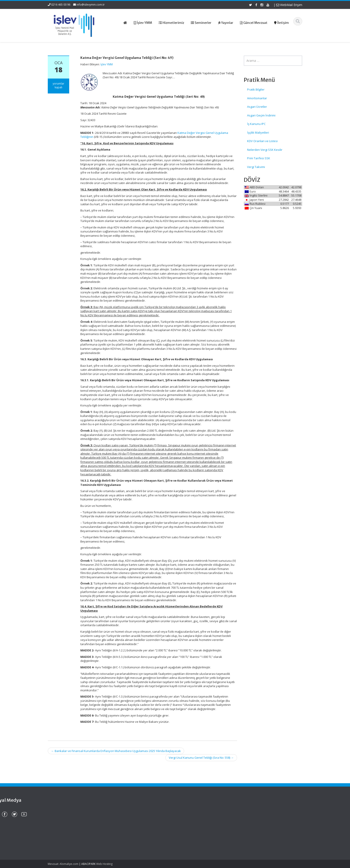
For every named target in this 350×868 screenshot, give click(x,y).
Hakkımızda (192, 816)
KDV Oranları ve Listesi (262, 141)
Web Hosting (104, 864)
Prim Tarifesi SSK (259, 158)
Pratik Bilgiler (256, 89)
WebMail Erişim (289, 5)
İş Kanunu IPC (256, 124)
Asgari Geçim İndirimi (261, 115)
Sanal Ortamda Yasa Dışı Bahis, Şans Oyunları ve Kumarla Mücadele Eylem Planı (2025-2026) (70, 839)
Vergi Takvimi (256, 167)
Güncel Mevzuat (195, 824)
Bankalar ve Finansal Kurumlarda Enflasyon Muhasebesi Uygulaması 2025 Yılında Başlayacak (116, 751)
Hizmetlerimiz (193, 820)
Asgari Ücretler (257, 107)
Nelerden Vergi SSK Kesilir (265, 150)
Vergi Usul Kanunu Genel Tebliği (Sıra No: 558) (201, 758)
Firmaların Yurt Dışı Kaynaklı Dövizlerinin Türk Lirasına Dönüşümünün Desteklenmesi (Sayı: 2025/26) (68, 820)
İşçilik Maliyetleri (258, 133)
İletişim (189, 828)
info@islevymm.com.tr (91, 5)
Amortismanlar (257, 98)
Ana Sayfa (191, 811)
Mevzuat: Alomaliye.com (63, 864)
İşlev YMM (107, 64)
